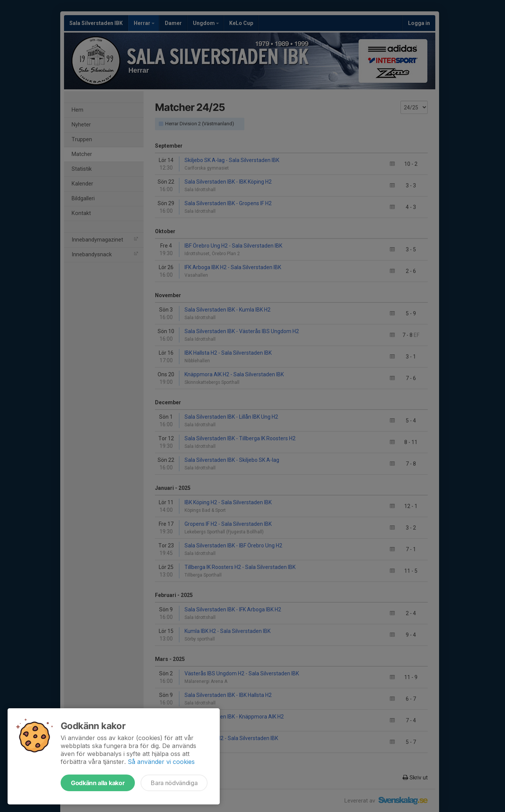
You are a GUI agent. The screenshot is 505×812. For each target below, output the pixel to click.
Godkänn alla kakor (98, 783)
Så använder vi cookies (161, 762)
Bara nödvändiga (174, 783)
